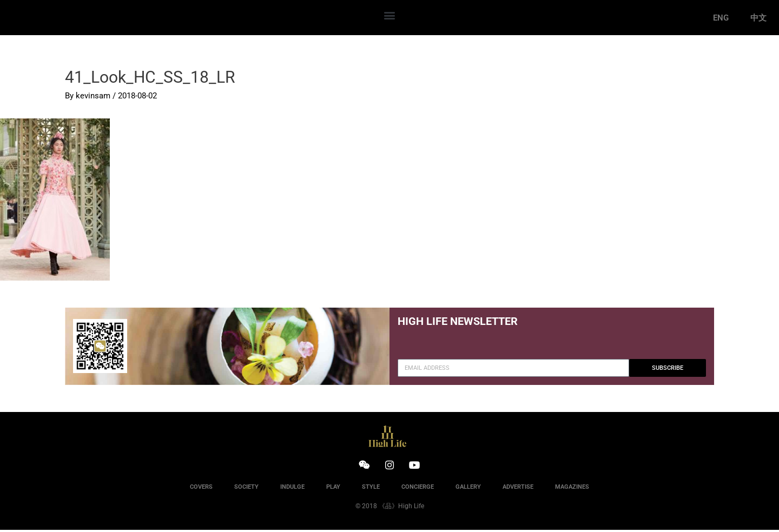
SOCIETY (246, 489)
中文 (758, 18)
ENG (721, 18)
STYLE (371, 489)
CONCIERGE (418, 489)
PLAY (333, 489)
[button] (389, 15)
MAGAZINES (572, 489)
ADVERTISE (518, 489)
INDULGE (292, 489)
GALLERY (468, 489)
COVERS (201, 489)
